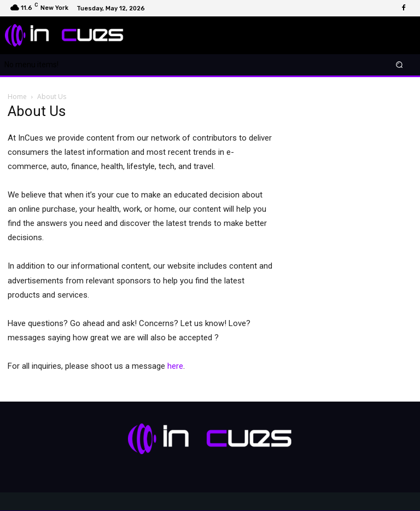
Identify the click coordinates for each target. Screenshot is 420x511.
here (175, 366)
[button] (399, 65)
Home (17, 97)
